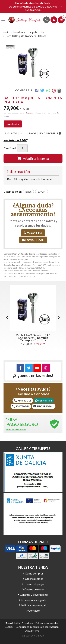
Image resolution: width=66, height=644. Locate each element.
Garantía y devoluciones (34, 595)
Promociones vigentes (34, 600)
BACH (36, 268)
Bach (15, 268)
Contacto (34, 610)
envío (22, 113)
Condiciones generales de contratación (37, 627)
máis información (16, 430)
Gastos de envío (34, 589)
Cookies (9, 627)
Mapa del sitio (12, 623)
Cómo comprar (34, 573)
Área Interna (32, 631)
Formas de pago (34, 584)
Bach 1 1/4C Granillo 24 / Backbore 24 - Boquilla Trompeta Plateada (33, 338)
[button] (59, 318)
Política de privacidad (47, 623)
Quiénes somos (34, 579)
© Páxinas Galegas (33, 636)
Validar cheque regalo (34, 605)
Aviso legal (28, 623)
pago (30, 113)
